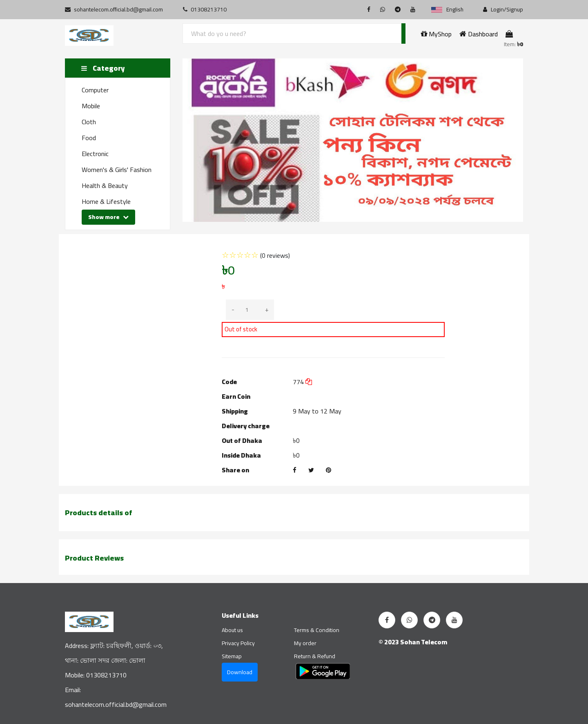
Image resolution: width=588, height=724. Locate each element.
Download (240, 672)
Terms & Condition (317, 630)
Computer (95, 90)
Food (89, 138)
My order (305, 643)
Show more (108, 217)
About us (232, 630)
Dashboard (479, 34)
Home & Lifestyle (106, 201)
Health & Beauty (105, 185)
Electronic (95, 154)
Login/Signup (503, 10)
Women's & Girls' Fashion (117, 170)
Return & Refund (315, 656)
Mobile (91, 106)
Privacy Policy (238, 643)
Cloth (89, 122)
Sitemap (232, 656)
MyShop (436, 34)
